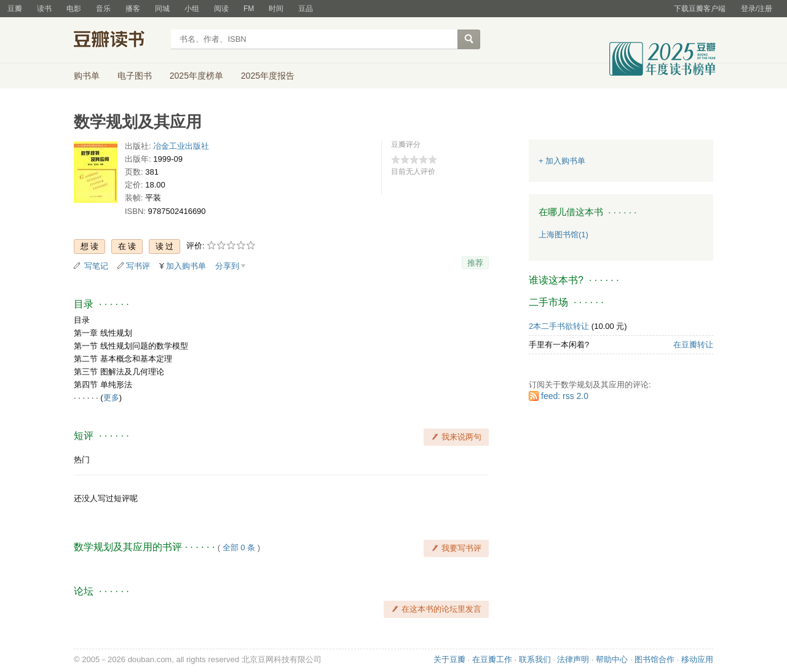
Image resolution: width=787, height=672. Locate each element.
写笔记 (96, 266)
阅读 (221, 9)
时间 (276, 9)
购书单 (87, 76)
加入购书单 (186, 266)
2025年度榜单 (196, 76)
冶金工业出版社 (181, 146)
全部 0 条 (239, 547)
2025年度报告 (268, 76)
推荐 (475, 263)
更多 (111, 397)
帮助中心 (612, 659)
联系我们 (535, 659)
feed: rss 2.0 (565, 396)
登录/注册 (757, 9)
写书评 (138, 266)
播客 (133, 9)
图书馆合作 (655, 659)
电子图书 (135, 76)
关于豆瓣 (449, 659)
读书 (44, 9)
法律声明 (573, 659)
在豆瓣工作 (492, 659)
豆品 (306, 9)
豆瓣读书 (118, 41)
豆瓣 (15, 9)
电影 (74, 9)
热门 (82, 460)
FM (249, 9)
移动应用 (697, 659)
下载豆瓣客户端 (700, 9)
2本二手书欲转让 (559, 326)
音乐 (103, 9)
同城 (162, 9)
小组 (192, 9)
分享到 (227, 266)
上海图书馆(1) (564, 235)
